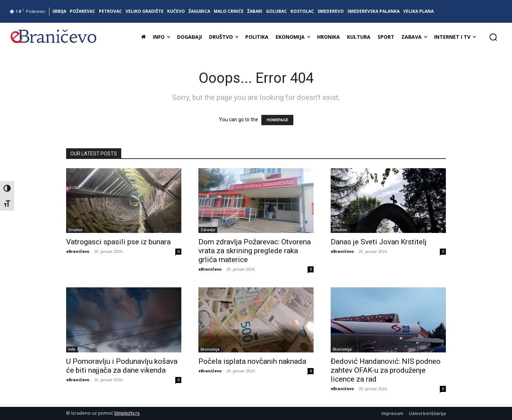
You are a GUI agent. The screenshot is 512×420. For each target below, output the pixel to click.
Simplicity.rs (127, 413)
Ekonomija (210, 349)
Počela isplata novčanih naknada (252, 361)
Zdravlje (208, 230)
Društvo (75, 230)
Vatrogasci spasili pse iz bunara (118, 242)
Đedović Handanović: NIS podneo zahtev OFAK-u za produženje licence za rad (386, 370)
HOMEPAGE (277, 120)
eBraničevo (78, 251)
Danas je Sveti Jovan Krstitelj (379, 242)
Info (72, 349)
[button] (493, 37)
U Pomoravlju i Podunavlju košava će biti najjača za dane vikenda (122, 366)
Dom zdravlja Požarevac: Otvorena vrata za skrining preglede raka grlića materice (255, 251)
